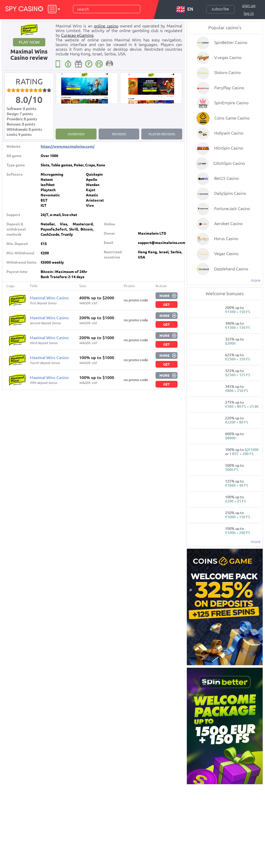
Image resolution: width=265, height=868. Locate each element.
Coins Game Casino (232, 118)
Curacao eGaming (77, 35)
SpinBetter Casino (231, 42)
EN (185, 9)
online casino (106, 26)
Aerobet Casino (228, 224)
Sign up (249, 5)
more (256, 280)
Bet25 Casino (226, 178)
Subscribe (220, 9)
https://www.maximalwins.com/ (68, 146)
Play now (29, 42)
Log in (249, 13)
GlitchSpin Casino (229, 163)
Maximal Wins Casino (49, 298)
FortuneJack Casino (232, 209)
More (164, 296)
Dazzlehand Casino (231, 269)
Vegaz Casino (226, 254)
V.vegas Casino (228, 57)
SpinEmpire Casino (231, 103)
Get (167, 305)
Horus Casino (226, 239)
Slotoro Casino (227, 72)
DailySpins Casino (230, 193)
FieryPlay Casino (229, 88)
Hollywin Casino (229, 133)
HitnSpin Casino (229, 148)
